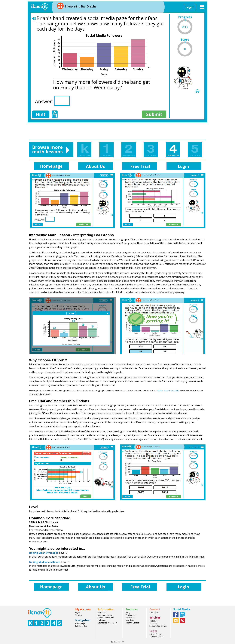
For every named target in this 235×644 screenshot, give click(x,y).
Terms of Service (156, 637)
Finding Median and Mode (45, 562)
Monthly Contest (132, 623)
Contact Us (154, 613)
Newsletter (130, 620)
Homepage (80, 623)
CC (109, 623)
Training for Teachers (154, 622)
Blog (128, 613)
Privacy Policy (155, 634)
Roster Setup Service (158, 626)
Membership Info (105, 615)
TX (116, 623)
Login (190, 7)
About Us (102, 613)
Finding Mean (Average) (43, 553)
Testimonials (131, 615)
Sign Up (78, 615)
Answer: (52, 101)
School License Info (106, 618)
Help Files (102, 620)
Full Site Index (81, 626)
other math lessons (168, 390)
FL (113, 623)
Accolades (130, 618)
